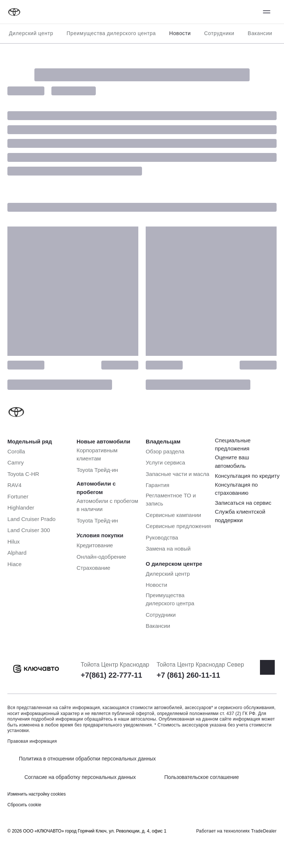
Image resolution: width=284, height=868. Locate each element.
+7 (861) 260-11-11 (188, 675)
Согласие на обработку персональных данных (80, 777)
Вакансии (260, 33)
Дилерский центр (31, 33)
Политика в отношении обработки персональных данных (87, 759)
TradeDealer (264, 831)
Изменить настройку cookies (37, 794)
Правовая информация (32, 741)
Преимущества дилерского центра (111, 33)
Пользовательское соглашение (202, 777)
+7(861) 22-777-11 (111, 675)
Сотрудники (219, 33)
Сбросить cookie (24, 805)
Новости (180, 33)
